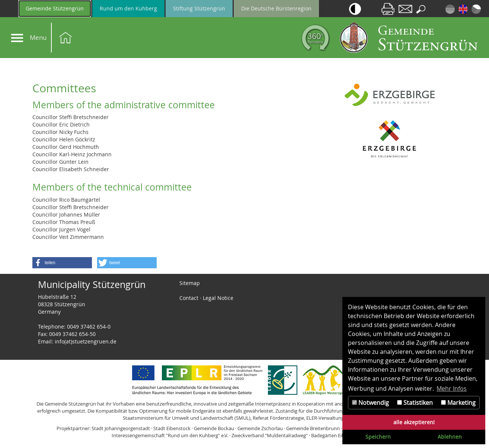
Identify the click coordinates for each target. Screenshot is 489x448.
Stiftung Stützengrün (199, 8)
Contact (189, 298)
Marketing (458, 403)
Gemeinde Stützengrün (55, 8)
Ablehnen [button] (450, 437)
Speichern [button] (378, 437)
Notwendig (370, 403)
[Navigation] (17, 38)
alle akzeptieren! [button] (414, 422)
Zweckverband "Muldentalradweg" (270, 435)
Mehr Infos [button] (452, 388)
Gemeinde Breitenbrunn (313, 428)
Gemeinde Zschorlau (260, 428)
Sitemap (190, 283)
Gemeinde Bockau (214, 428)
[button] (62, 263)
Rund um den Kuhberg (128, 8)
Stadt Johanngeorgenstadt (121, 428)
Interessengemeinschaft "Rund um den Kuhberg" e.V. (170, 435)
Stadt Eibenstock (172, 428)
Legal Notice (218, 298)
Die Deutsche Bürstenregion (276, 8)
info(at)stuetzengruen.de (86, 341)
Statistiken (415, 403)
